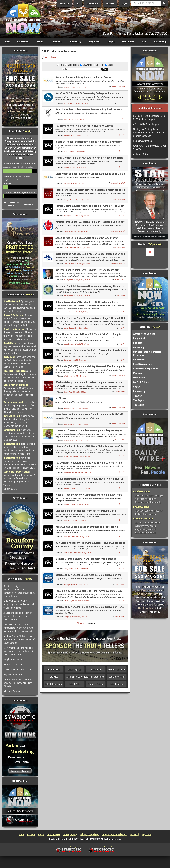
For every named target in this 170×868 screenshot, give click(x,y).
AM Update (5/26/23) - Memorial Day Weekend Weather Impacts (90, 366)
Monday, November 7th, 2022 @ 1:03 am (76, 504)
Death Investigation (143, 141)
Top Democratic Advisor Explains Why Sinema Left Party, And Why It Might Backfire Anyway (89, 464)
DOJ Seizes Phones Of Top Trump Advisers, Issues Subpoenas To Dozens (90, 544)
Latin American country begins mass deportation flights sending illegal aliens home (19, 651)
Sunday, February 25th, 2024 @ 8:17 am (76, 200)
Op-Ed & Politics (141, 382)
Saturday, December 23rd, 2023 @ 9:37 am (77, 248)
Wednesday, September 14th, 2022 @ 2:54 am (78, 553)
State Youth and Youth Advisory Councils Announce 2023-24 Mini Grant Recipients (91, 175)
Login (124, 4)
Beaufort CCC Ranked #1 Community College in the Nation (87, 93)
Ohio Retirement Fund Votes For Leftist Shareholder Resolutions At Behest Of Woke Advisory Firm (91, 352)
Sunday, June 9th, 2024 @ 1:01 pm (74, 151)
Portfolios (53, 677)
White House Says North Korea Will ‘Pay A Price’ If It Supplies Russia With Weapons (89, 336)
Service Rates (54, 834)
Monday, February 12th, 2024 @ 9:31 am (76, 216)
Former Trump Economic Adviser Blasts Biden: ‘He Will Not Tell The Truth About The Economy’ (89, 480)
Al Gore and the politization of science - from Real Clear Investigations (18, 616)
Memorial (138, 373)
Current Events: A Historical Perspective (85, 677)
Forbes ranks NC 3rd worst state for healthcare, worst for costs (90, 190)
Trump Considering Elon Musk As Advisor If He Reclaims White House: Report (89, 159)
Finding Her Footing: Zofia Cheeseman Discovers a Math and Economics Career (149, 133)
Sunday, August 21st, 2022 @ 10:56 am (76, 569)
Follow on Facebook (89, 834)
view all (27, 131)
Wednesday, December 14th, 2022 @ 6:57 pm (78, 472)
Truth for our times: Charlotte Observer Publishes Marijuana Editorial (18, 683)
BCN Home (96, 669)
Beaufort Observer (117, 669)
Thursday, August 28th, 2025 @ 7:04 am (76, 103)
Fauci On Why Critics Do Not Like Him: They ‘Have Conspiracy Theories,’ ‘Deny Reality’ (89, 592)
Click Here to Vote (12, 203)
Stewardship (160, 42)
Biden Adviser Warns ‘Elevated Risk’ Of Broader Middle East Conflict (88, 304)
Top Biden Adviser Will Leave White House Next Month (85, 126)
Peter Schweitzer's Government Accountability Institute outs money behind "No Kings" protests (89, 111)
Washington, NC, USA (150, 258)
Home (7, 42)
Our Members (53, 669)
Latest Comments (53, 684)
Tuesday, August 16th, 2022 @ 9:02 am (76, 585)
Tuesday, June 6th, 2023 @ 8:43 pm (75, 360)
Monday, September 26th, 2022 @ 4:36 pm (77, 537)
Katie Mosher (121, 295)
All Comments (10, 489)
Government (23, 42)
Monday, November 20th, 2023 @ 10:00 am (77, 280)
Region (111, 42)
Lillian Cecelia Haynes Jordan (17, 670)
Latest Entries (117, 684)
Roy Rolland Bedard (13, 675)
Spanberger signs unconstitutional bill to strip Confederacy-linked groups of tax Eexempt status (19, 591)
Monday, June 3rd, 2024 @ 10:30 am (75, 167)
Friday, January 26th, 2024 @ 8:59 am (76, 232)
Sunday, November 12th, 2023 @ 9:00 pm (76, 312)
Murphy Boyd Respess (14, 659)
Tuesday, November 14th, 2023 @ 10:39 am (77, 296)
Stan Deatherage (120, 584)
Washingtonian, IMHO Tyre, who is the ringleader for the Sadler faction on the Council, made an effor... (20, 391)
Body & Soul (94, 42)
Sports (136, 387)
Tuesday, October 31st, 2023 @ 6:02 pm (76, 328)
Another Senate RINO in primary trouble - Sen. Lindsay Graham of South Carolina (19, 639)
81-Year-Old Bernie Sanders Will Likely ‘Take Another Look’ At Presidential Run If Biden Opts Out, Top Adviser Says (89, 448)
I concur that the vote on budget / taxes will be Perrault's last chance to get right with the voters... (19, 478)
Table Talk (64, 4)
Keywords (147, 834)
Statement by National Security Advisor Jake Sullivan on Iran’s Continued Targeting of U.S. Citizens (89, 609)
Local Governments (143, 364)
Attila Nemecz (121, 103)
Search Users (50, 57)
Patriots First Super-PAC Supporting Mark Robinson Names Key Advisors (90, 223)
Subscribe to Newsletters (114, 834)
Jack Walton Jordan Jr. (14, 664)
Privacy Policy (70, 834)
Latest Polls (75, 684)
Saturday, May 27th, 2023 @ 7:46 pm (75, 376)
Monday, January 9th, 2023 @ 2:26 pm (76, 440)
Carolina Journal (120, 199)
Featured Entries (95, 684)
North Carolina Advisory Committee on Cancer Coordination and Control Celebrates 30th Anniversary (90, 255)
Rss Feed (134, 834)
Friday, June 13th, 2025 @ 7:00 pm (75, 119)
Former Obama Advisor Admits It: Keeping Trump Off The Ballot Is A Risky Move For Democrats (90, 207)
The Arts (137, 396)
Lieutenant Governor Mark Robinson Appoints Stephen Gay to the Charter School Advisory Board (89, 432)
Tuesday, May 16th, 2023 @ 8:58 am (75, 392)
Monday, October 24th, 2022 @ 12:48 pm (76, 521)
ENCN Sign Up (75, 669)
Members (110, 4)
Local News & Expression (146, 369)
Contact (31, 834)
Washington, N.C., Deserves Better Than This (150, 148)
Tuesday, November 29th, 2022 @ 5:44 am (77, 488)
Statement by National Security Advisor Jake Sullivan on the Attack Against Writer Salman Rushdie (88, 576)
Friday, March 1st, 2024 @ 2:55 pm (75, 184)
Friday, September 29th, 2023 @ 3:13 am (76, 344)
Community (76, 42)
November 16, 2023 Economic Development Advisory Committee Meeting (90, 288)
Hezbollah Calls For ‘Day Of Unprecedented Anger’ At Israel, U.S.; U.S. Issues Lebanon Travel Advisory (91, 320)
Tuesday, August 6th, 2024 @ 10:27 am (76, 135)
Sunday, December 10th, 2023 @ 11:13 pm (77, 264)
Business (57, 42)
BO (78, 4)
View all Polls (28, 204)
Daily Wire (122, 135)
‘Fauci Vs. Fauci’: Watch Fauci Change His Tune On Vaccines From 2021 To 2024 (88, 143)
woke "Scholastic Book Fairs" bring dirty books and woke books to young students (20, 604)
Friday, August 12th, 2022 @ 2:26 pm (75, 617)
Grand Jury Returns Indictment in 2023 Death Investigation (149, 118)
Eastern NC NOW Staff (118, 87)
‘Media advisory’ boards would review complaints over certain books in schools (89, 384)
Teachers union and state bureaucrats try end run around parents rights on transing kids (18, 628)
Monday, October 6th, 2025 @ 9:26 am (76, 87)
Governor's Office (120, 279)
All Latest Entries (12, 691)
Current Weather (117, 677)
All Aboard (61, 398)
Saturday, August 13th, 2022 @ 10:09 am (76, 601)
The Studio (139, 405)
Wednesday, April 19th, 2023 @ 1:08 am (76, 424)
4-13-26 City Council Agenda (147, 124)
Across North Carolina (144, 334)
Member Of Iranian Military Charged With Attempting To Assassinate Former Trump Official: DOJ (86, 560)
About (41, 834)
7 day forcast (155, 244)
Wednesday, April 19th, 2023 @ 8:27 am (76, 408)
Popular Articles (141, 507)
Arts (144, 42)
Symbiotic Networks (143, 519)
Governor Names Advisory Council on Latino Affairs (83, 77)
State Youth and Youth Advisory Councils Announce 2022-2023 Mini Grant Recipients (89, 416)
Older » (80, 623)
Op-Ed (40, 42)
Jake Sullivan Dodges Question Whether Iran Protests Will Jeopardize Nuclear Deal (87, 528)
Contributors (92, 4)
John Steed (122, 119)
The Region (139, 400)
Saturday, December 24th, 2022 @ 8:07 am (77, 456)
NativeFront (128, 42)
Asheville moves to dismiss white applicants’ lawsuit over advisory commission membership (87, 239)
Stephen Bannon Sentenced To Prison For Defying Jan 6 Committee (86, 512)
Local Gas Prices (142, 491)
